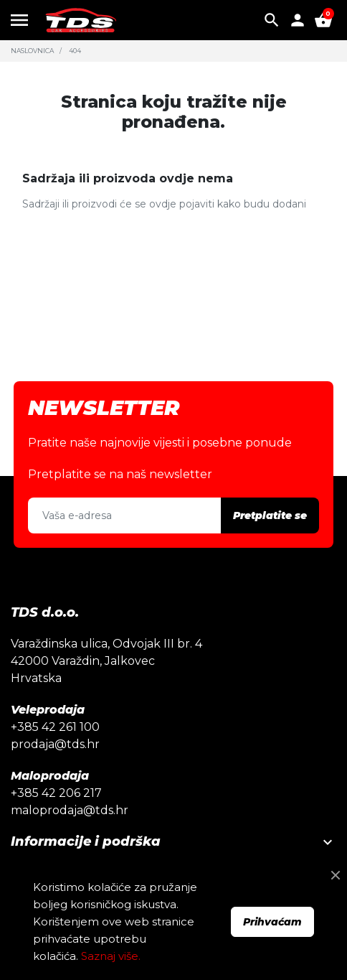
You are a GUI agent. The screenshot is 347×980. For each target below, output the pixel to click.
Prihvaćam (272, 922)
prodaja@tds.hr (55, 744)
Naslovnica (32, 51)
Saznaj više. (111, 956)
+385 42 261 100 (55, 727)
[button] (272, 20)
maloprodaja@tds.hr (70, 810)
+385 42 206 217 (56, 793)
